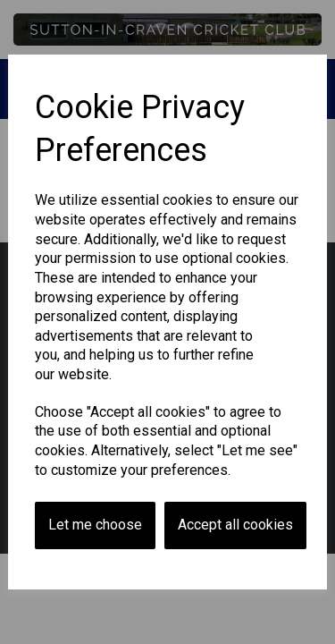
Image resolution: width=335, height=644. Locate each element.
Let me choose (95, 525)
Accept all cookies (235, 525)
